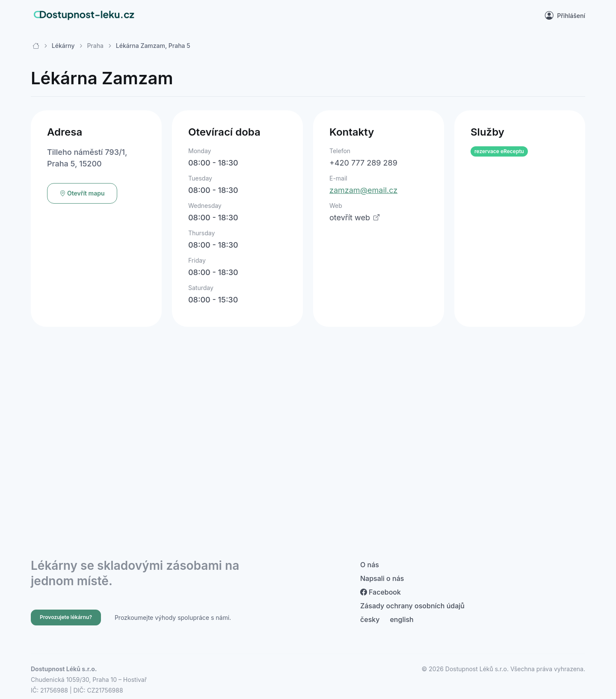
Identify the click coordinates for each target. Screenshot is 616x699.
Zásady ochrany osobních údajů (412, 606)
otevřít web (354, 218)
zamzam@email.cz (363, 190)
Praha (95, 46)
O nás (370, 565)
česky (370, 619)
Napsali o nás (382, 578)
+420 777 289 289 (363, 163)
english (401, 619)
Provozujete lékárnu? (66, 617)
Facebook (381, 592)
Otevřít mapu (82, 193)
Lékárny (63, 46)
